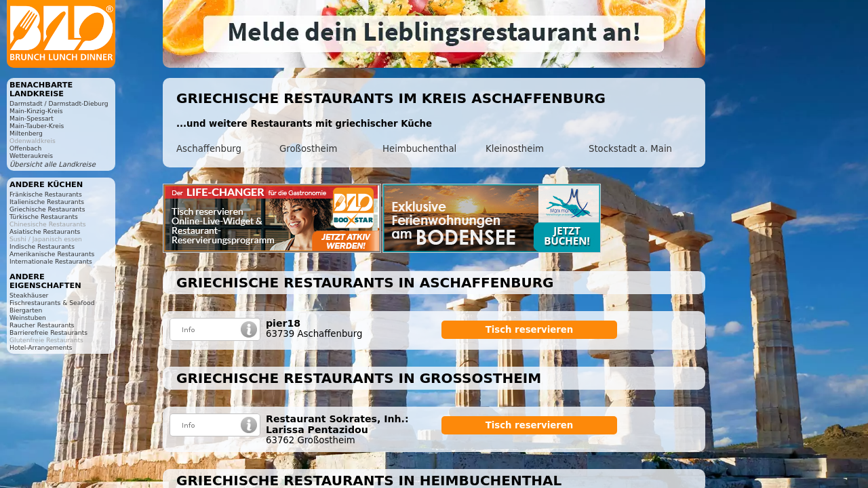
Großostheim (308, 149)
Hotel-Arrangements (41, 347)
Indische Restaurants (42, 246)
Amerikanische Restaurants (52, 254)
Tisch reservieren (530, 330)
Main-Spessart (32, 118)
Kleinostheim (515, 149)
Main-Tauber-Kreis (37, 126)
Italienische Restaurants (47, 202)
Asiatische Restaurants (45, 231)
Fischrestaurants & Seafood (52, 303)
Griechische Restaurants (47, 209)
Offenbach (25, 148)
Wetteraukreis (31, 156)
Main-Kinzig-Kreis (36, 111)
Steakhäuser (29, 295)
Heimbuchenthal (419, 149)
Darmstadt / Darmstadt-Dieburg (59, 103)
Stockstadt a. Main (630, 149)
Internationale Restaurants (51, 261)
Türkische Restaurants (44, 217)
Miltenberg (26, 133)
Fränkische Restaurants (46, 194)
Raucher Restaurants (42, 325)
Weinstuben (28, 318)
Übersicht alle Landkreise (53, 164)
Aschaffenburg (209, 149)
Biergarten (26, 310)
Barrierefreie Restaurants (48, 332)
